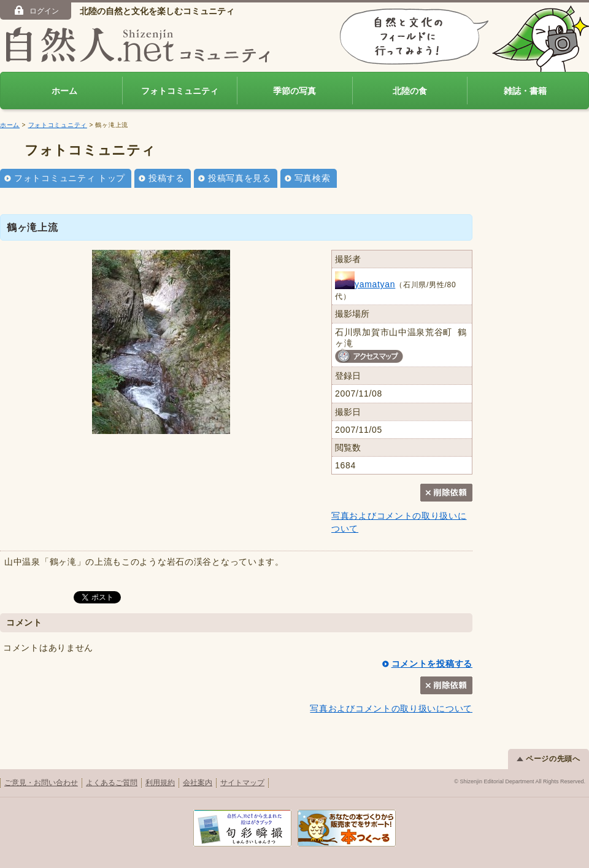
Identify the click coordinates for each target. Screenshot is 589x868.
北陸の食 (410, 91)
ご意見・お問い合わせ (41, 783)
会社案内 (198, 783)
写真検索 (313, 178)
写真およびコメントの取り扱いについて (391, 708)
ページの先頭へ (549, 759)
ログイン (36, 10)
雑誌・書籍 (525, 91)
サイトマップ (242, 783)
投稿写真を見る (240, 178)
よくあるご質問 (112, 783)
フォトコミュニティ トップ (70, 178)
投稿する (167, 178)
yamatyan (365, 284)
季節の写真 (294, 91)
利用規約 (160, 783)
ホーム (64, 91)
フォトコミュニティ (180, 91)
